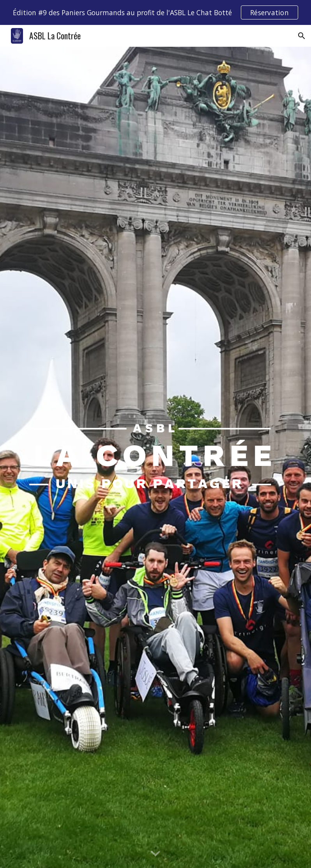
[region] (155, 12)
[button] (302, 36)
